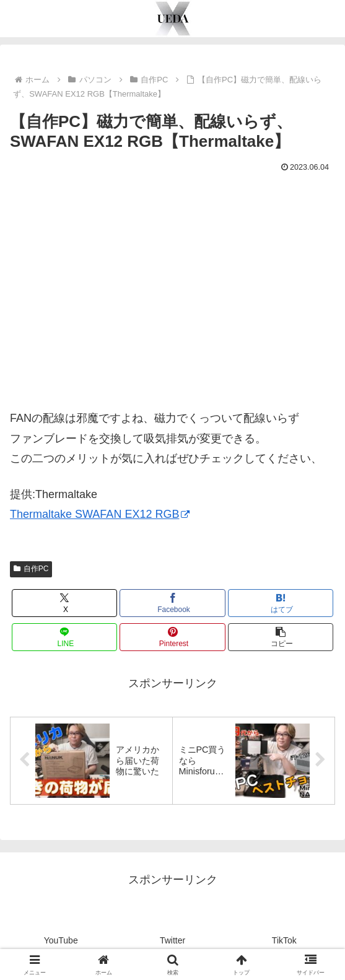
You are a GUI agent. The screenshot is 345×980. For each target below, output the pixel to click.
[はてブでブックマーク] (281, 603)
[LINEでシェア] (65, 637)
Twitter (172, 940)
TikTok (284, 940)
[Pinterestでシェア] (172, 637)
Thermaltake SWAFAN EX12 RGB (100, 514)
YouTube (61, 940)
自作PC (31, 569)
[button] (281, 637)
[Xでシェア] (65, 603)
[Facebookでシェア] (172, 603)
